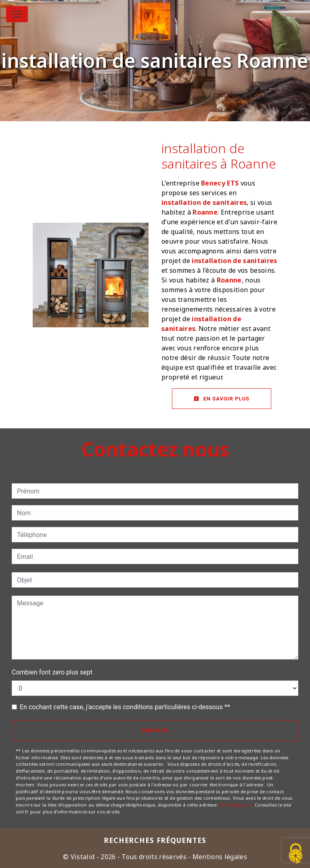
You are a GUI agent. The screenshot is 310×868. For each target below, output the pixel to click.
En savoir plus (222, 399)
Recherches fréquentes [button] (155, 840)
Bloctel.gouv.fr (235, 805)
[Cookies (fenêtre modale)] (296, 854)
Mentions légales (219, 857)
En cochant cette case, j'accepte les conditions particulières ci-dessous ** (125, 707)
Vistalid (83, 857)
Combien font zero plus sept (52, 672)
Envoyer (155, 730)
